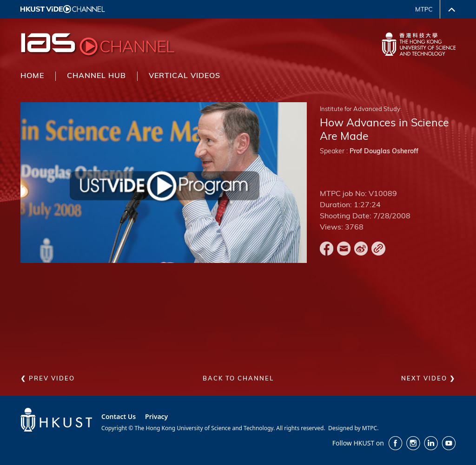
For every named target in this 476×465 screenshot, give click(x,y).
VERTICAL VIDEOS (185, 76)
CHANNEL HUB (96, 76)
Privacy (156, 416)
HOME (32, 76)
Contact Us (119, 416)
